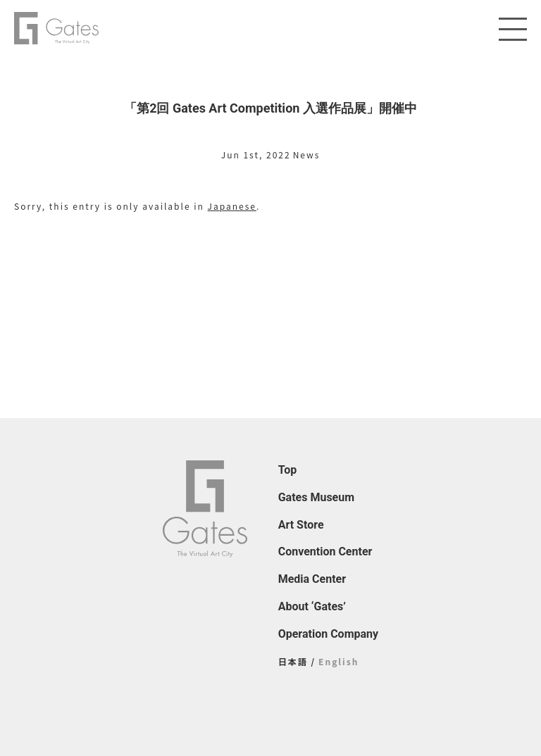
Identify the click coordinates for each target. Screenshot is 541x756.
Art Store (301, 525)
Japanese (232, 206)
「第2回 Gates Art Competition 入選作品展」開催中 (270, 108)
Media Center (312, 579)
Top (288, 470)
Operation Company (328, 634)
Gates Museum (316, 497)
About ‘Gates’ (312, 606)
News (307, 155)
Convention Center (325, 552)
